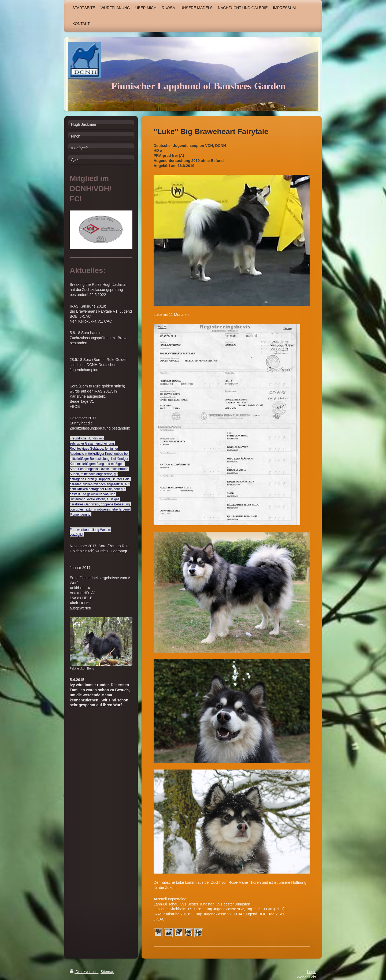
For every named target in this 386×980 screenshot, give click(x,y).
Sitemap (107, 972)
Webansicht (307, 977)
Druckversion (84, 972)
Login (312, 972)
